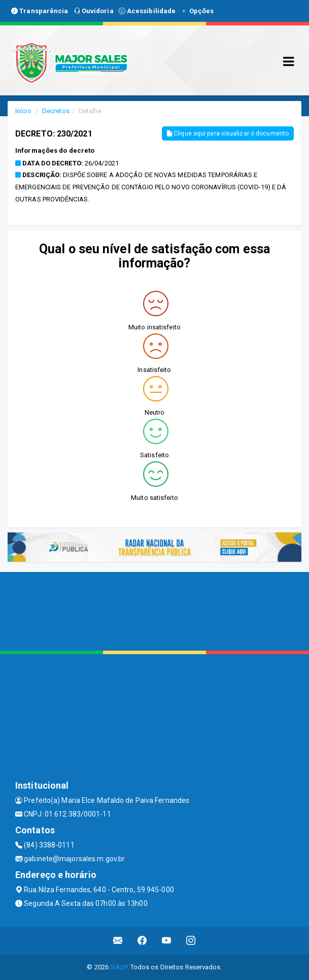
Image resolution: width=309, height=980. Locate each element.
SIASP (119, 967)
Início (23, 111)
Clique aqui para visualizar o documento (228, 133)
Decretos (56, 111)
